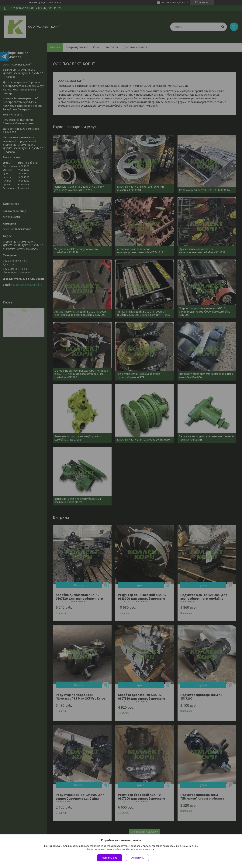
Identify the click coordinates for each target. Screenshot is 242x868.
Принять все (110, 858)
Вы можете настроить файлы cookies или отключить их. (120, 849)
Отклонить (137, 858)
